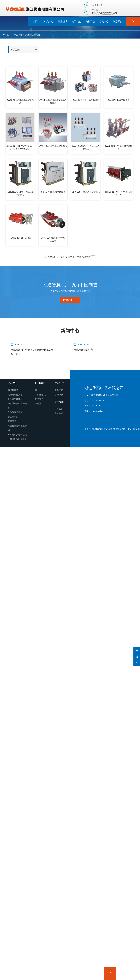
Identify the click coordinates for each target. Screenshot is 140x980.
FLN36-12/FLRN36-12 (20, 239)
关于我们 (76, 21)
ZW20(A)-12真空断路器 (119, 100)
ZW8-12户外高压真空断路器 (86, 100)
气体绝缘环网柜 (15, 413)
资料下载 (90, 21)
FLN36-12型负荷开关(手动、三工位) (53, 240)
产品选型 (16, 49)
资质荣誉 (59, 414)
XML (130, 430)
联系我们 (118, 21)
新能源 (38, 404)
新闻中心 (104, 21)
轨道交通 (39, 400)
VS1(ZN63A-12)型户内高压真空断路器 (20, 194)
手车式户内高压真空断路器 (53, 192)
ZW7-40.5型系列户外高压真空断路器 (86, 148)
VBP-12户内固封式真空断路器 (86, 192)
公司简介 (59, 410)
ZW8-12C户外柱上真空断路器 (53, 146)
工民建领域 (40, 395)
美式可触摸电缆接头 (17, 440)
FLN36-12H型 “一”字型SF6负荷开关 (119, 194)
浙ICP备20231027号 (118, 430)
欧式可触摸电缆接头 (17, 435)
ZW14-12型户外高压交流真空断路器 (53, 101)
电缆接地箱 (13, 391)
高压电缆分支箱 (15, 395)
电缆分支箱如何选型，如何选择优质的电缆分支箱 (31, 353)
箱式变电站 (13, 418)
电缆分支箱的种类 (84, 351)
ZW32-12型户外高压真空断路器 (119, 148)
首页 (35, 21)
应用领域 (63, 21)
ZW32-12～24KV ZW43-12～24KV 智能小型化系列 (20, 148)
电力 (37, 391)
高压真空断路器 (33, 35)
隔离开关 (12, 422)
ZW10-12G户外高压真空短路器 (20, 101)
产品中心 (49, 21)
